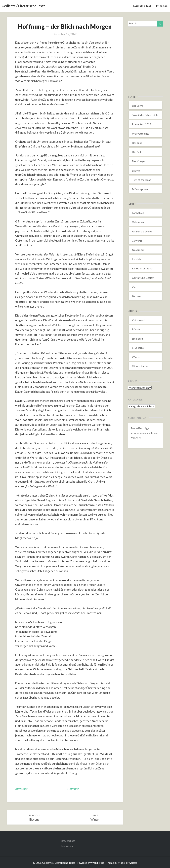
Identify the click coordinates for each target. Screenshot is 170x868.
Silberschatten (140, 366)
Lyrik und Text (142, 6)
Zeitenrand (138, 320)
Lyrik (131, 204)
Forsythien (138, 213)
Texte (132, 97)
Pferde (136, 329)
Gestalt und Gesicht (143, 278)
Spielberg (137, 339)
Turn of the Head (142, 180)
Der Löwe (137, 106)
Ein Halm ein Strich (143, 268)
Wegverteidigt (140, 133)
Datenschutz (68, 841)
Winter (136, 357)
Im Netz (137, 259)
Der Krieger (139, 161)
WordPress (98, 863)
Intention (162, 6)
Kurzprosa (21, 789)
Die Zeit (137, 152)
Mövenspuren (140, 189)
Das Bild (137, 143)
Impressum (67, 846)
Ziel (134, 287)
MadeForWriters (128, 863)
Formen (136, 296)
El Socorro (138, 348)
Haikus (132, 311)
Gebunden (138, 222)
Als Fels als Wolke (142, 231)
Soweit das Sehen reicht (145, 115)
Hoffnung (73, 789)
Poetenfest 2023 (142, 124)
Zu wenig (137, 241)
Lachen (136, 170)
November (138, 250)
